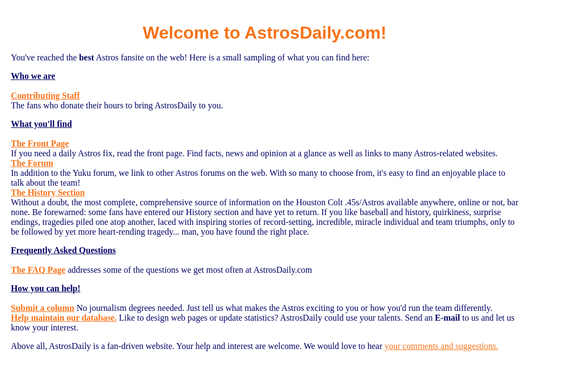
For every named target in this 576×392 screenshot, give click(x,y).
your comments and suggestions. (441, 346)
